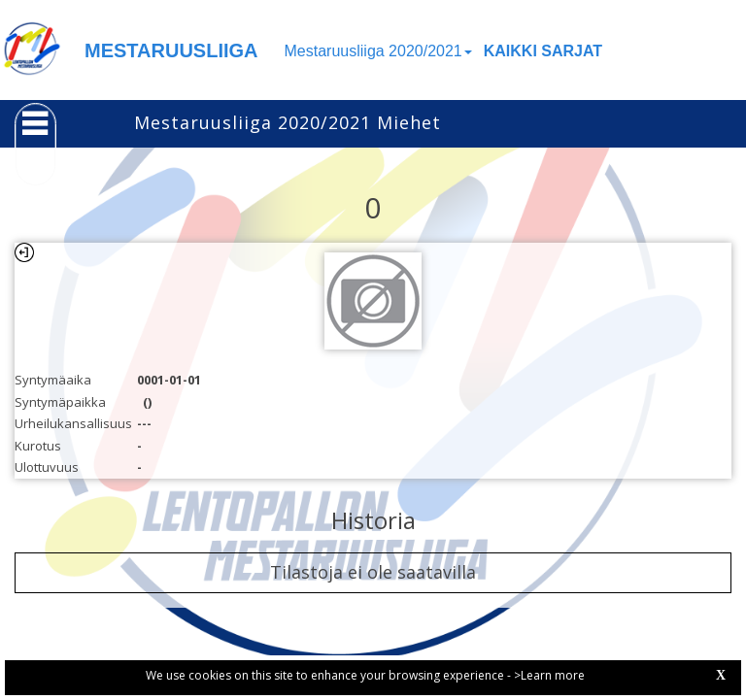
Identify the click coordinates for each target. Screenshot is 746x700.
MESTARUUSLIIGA (171, 50)
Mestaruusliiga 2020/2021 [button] (378, 51)
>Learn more (549, 675)
